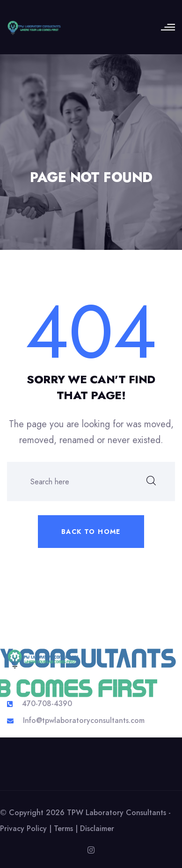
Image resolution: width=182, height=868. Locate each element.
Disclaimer (97, 828)
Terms (63, 828)
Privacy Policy (23, 828)
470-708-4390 (47, 704)
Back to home (91, 532)
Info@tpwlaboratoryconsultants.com (84, 720)
